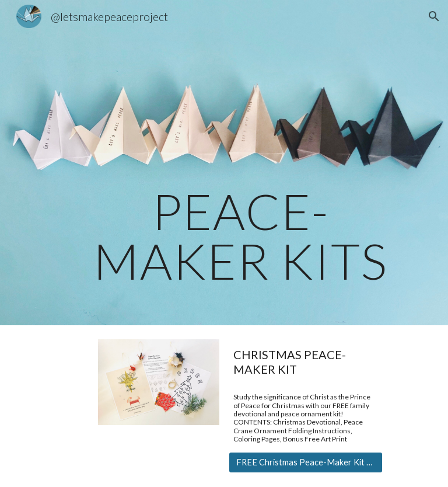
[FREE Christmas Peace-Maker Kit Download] (305, 462)
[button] (434, 16)
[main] (240, 163)
